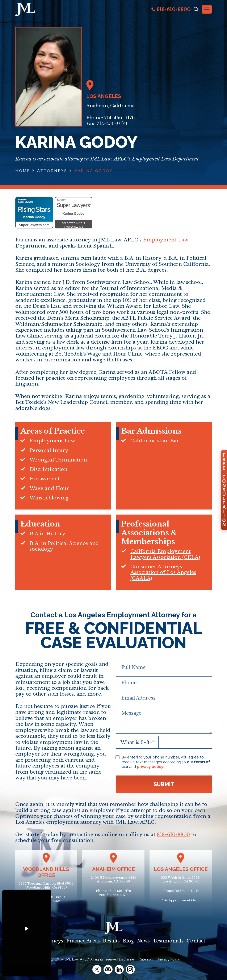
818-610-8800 (171, 9)
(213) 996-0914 (187, 891)
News (143, 941)
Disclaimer (127, 959)
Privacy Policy (169, 959)
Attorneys (52, 171)
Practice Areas (83, 941)
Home (23, 171)
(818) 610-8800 (52, 897)
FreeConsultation (224, 490)
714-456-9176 (120, 118)
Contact (196, 941)
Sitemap (147, 959)
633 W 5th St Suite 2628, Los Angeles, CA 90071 (181, 880)
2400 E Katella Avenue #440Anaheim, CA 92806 (113, 880)
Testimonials (168, 941)
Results (111, 941)
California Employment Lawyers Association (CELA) (165, 554)
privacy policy (150, 767)
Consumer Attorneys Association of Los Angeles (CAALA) (163, 572)
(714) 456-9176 (120, 891)
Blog (128, 941)
